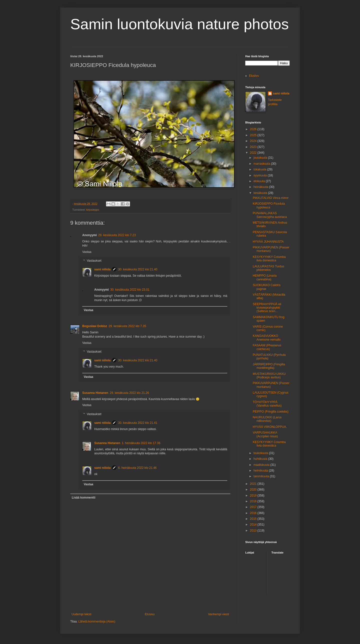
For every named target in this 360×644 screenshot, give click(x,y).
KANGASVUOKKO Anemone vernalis (267, 338)
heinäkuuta (261, 187)
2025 (254, 135)
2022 (254, 153)
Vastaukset (94, 261)
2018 (254, 501)
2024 (254, 141)
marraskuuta (262, 164)
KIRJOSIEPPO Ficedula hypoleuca (269, 205)
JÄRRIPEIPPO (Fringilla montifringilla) (269, 366)
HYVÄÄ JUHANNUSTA (268, 242)
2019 (254, 496)
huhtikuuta (261, 459)
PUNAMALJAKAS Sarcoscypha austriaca (270, 215)
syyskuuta (261, 175)
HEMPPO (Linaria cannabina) (265, 277)
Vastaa (87, 252)
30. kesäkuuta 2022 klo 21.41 (138, 423)
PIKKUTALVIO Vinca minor (271, 198)
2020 (254, 490)
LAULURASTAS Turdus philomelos (268, 268)
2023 (254, 147)
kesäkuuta (261, 193)
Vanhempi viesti (218, 614)
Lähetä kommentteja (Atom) (97, 622)
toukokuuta (261, 453)
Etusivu (150, 614)
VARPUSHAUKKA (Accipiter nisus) (265, 434)
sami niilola (102, 269)
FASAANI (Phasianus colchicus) (267, 347)
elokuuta (260, 181)
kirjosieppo (93, 210)
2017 (254, 507)
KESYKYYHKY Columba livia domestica (269, 259)
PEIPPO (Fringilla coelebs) (271, 412)
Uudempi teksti (81, 614)
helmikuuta (261, 471)
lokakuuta (260, 169)
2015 (254, 519)
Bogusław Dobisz (95, 326)
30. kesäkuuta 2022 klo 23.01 (130, 290)
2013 (254, 531)
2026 (254, 129)
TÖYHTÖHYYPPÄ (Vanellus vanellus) (267, 404)
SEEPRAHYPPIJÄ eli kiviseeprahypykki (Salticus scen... (267, 308)
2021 (254, 484)
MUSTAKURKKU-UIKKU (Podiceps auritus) (269, 376)
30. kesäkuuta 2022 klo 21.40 (138, 269)
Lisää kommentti (84, 498)
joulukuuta (261, 158)
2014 (254, 525)
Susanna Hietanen (95, 393)
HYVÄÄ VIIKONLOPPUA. (270, 427)
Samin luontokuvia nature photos (179, 24)
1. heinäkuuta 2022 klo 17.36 (141, 443)
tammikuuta (262, 476)
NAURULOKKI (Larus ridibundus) (267, 419)
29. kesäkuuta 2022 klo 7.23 (117, 235)
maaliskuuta (262, 465)
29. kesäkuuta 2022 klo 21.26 (129, 393)
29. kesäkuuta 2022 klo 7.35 (127, 326)
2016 (254, 513)
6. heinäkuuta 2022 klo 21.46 (137, 468)
